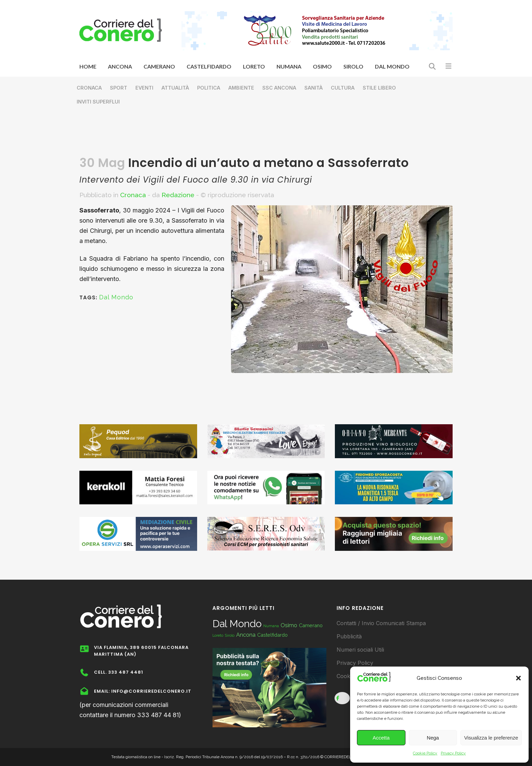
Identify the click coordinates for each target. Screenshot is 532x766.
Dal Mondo (116, 297)
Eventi (144, 88)
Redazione (178, 195)
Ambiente (241, 88)
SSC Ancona (279, 88)
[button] (518, 678)
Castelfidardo (272, 635)
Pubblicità (349, 636)
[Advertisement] (266, 134)
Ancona (246, 635)
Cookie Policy (425, 753)
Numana (271, 626)
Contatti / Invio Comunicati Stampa (381, 623)
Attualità (175, 88)
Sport (119, 88)
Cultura (343, 88)
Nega (433, 738)
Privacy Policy (453, 753)
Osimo (289, 625)
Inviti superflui (98, 102)
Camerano (311, 625)
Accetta (381, 738)
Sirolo (230, 635)
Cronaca (89, 88)
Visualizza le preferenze (491, 738)
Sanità (313, 88)
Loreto (218, 635)
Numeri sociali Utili (360, 650)
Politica (209, 88)
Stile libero (379, 88)
